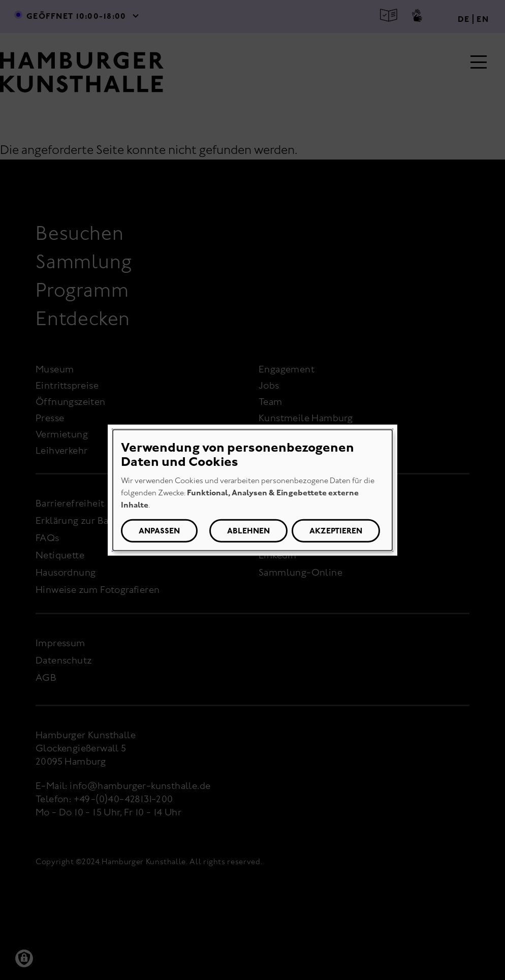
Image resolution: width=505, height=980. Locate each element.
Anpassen (159, 531)
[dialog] (253, 490)
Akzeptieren (336, 531)
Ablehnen (248, 531)
